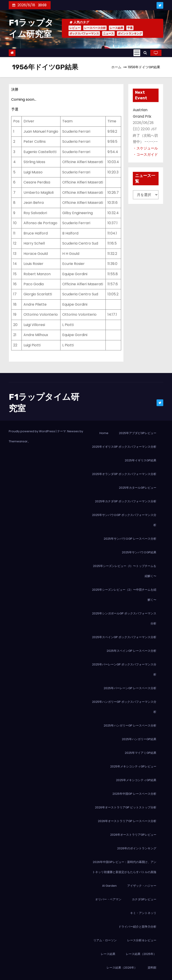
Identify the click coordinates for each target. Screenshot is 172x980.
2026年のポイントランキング (137, 848)
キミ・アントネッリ (143, 913)
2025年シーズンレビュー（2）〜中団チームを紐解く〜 (124, 595)
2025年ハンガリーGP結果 (139, 739)
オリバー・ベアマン (108, 899)
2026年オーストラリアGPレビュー (133, 835)
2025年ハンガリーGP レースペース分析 (130, 725)
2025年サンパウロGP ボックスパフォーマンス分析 (124, 520)
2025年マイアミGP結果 (141, 753)
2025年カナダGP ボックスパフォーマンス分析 (126, 501)
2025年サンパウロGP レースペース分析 (130, 539)
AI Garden (109, 886)
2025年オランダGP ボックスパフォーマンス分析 (124, 474)
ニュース (108, 33)
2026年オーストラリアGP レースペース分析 (127, 821)
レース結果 (116, 28)
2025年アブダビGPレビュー (138, 433)
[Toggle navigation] (137, 53)
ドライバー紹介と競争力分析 (137, 927)
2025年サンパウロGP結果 (139, 552)
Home (104, 433)
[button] (145, 53)
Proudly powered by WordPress (32, 431)
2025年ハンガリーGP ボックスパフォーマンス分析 (124, 707)
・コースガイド (145, 154)
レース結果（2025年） (141, 954)
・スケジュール (145, 148)
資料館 (152, 968)
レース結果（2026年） (122, 968)
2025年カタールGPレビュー (138, 488)
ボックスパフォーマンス (84, 33)
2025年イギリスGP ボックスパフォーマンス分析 (124, 447)
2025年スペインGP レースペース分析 (131, 651)
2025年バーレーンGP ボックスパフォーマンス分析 (124, 669)
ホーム (116, 67)
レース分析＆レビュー (142, 940)
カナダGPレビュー (144, 899)
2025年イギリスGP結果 (141, 460)
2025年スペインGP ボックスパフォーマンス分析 (124, 637)
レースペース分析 (95, 28)
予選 (130, 28)
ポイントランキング (130, 33)
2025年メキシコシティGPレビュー (133, 766)
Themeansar (18, 441)
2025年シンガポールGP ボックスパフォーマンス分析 (124, 618)
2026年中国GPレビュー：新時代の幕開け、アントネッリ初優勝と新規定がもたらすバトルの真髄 (124, 867)
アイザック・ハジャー (142, 886)
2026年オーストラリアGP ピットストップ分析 (126, 807)
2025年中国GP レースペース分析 (134, 794)
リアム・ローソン (105, 940)
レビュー (75, 28)
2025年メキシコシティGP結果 (136, 780)
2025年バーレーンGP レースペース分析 (130, 688)
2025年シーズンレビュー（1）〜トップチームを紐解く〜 (125, 571)
